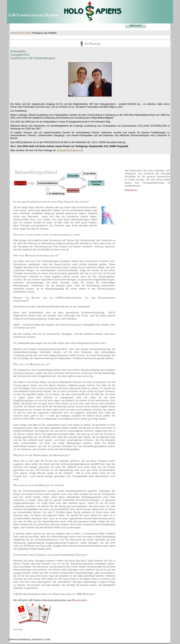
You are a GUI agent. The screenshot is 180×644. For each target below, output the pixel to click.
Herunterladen (80, 600)
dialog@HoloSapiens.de (70, 150)
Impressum (38, 639)
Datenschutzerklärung (20, 639)
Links (48, 639)
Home (14, 33)
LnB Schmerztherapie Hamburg (34, 15)
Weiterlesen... (132, 190)
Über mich (24, 33)
